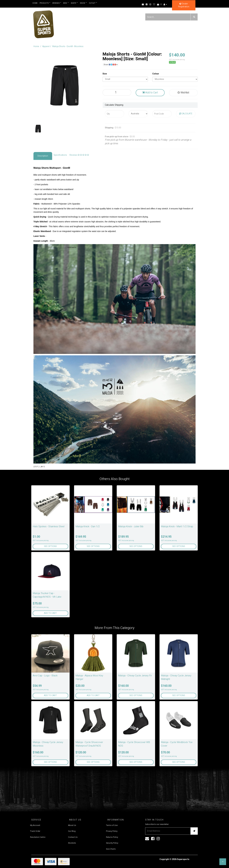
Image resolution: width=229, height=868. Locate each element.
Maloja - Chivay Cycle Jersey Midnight (176, 677)
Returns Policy (112, 837)
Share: (111, 65)
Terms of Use (112, 825)
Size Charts (111, 849)
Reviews (79, 155)
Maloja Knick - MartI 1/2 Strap (177, 526)
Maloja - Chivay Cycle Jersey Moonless (48, 744)
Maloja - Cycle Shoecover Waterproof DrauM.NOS (89, 744)
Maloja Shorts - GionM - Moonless (68, 46)
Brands (57, 3)
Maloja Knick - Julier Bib (131, 526)
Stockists (72, 843)
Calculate (186, 114)
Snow (84, 3)
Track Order (35, 831)
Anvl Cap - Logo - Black (45, 676)
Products (45, 3)
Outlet (93, 3)
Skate (74, 3)
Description (43, 156)
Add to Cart (150, 93)
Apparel (46, 46)
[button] (223, 862)
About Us (72, 825)
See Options (50, 546)
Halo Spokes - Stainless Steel (49, 526)
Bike (66, 3)
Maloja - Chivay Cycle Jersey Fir (135, 676)
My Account (35, 825)
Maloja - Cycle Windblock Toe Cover (177, 744)
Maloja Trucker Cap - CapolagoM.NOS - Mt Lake (47, 595)
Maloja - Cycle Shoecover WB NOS (134, 744)
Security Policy (112, 843)
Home (35, 3)
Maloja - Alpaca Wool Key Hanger (89, 677)
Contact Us (73, 837)
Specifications (60, 155)
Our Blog (72, 831)
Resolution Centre (38, 837)
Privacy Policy (112, 831)
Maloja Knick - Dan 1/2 (88, 526)
